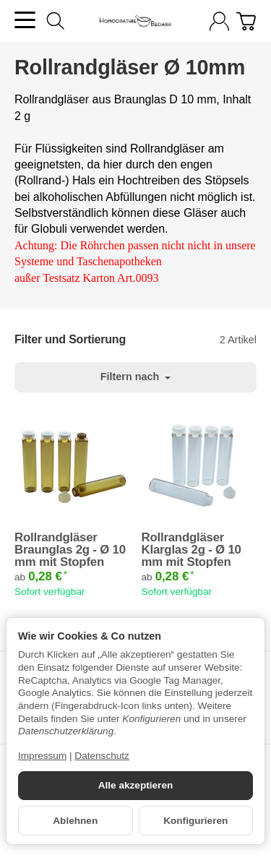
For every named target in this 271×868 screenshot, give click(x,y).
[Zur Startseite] (135, 22)
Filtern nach (136, 377)
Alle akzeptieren (136, 785)
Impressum (42, 756)
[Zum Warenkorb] (246, 21)
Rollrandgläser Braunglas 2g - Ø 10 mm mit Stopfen (70, 550)
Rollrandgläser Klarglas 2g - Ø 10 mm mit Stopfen (192, 550)
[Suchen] (56, 21)
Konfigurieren (195, 821)
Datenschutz (102, 756)
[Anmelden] (219, 21)
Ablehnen (75, 821)
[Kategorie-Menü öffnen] (25, 20)
